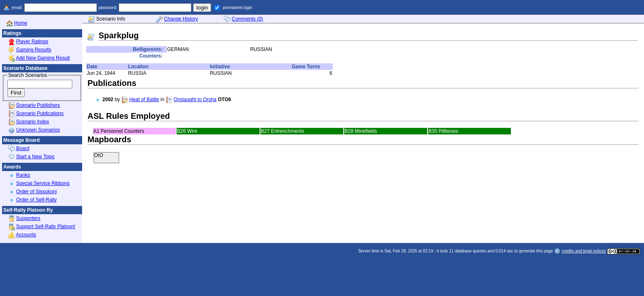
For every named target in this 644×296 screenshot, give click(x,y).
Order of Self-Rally (36, 200)
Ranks (23, 175)
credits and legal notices (584, 251)
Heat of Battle (144, 99)
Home (21, 23)
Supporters (28, 218)
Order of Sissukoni (36, 192)
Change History (181, 19)
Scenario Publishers (38, 105)
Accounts (26, 235)
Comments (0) (247, 19)
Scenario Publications (40, 113)
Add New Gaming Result (43, 58)
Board (23, 148)
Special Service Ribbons (43, 183)
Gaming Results (33, 50)
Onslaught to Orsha (195, 99)
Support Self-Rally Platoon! (46, 227)
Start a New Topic (35, 157)
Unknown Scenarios (38, 130)
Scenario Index (32, 122)
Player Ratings (32, 42)
